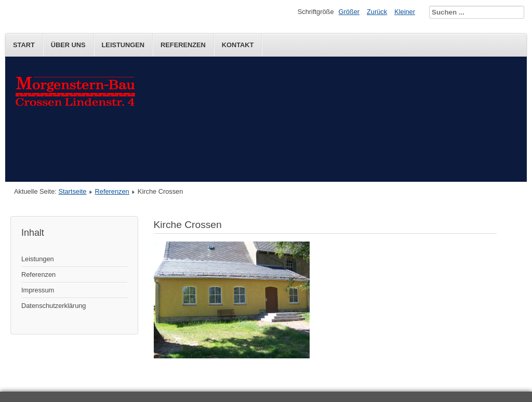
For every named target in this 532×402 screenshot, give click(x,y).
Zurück (377, 12)
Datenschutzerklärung (54, 306)
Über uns (68, 45)
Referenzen (183, 45)
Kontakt (238, 45)
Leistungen (123, 45)
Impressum (38, 290)
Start (24, 45)
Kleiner (405, 12)
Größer (349, 12)
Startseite (72, 191)
